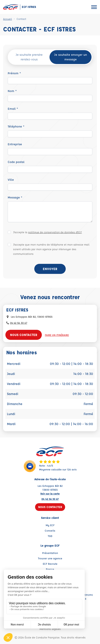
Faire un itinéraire (57, 335)
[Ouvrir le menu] (94, 7)
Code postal (16, 162)
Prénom (14, 73)
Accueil (8, 19)
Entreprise (15, 144)
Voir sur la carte (50, 493)
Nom (12, 91)
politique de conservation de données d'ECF (55, 232)
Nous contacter (24, 335)
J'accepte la (47, 232)
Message (15, 197)
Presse (50, 569)
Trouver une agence (50, 558)
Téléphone (16, 126)
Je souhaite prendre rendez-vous (29, 57)
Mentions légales (50, 629)
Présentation (50, 553)
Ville (11, 180)
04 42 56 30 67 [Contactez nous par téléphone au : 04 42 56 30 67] (19, 323)
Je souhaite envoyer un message (71, 57)
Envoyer (50, 269)
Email (13, 109)
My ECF (50, 525)
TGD (50, 536)
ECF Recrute (50, 564)
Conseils (50, 530)
